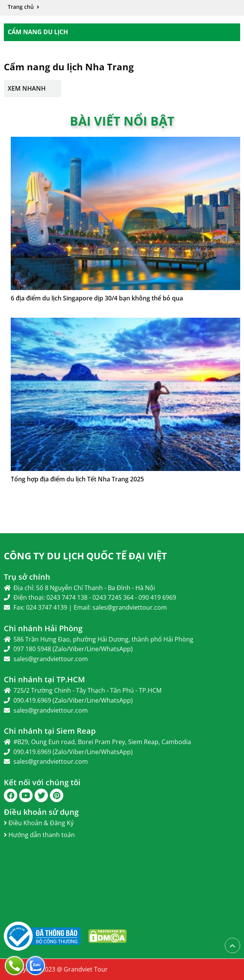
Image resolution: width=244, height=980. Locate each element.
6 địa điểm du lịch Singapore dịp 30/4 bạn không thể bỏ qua (97, 298)
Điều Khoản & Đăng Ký (39, 823)
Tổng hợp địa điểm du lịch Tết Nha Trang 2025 (77, 479)
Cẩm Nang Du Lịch (38, 32)
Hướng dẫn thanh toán (39, 835)
